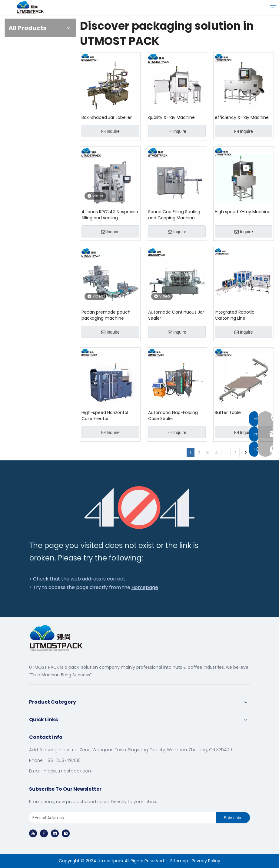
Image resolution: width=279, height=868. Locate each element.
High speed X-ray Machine (243, 212)
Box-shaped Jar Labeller (107, 117)
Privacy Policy (206, 861)
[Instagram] (66, 833)
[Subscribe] (233, 818)
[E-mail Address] (121, 818)
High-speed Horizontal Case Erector (105, 415)
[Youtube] (33, 833)
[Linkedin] (55, 833)
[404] (139, 508)
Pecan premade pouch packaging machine (106, 315)
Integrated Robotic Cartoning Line (235, 315)
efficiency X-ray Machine (242, 117)
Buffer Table (228, 412)
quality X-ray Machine (171, 117)
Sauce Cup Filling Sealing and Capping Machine (174, 215)
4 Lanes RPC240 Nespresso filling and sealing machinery (110, 215)
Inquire (110, 131)
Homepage (145, 587)
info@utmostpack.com (68, 771)
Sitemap (179, 861)
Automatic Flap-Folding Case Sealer (173, 415)
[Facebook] (44, 833)
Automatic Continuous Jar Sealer (176, 315)
